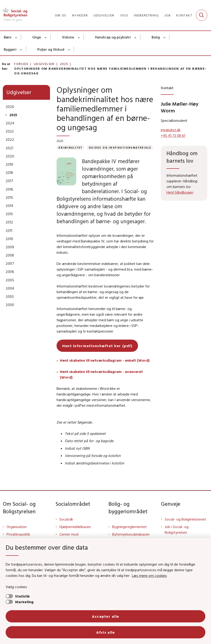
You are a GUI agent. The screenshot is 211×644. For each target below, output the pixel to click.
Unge (37, 37)
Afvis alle (106, 632)
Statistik (22, 596)
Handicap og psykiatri (113, 37)
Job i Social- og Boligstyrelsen (177, 529)
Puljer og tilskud (51, 49)
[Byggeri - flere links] (21, 49)
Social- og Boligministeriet (185, 519)
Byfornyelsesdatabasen (131, 534)
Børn (8, 37)
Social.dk (66, 519)
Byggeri (10, 49)
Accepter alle (106, 616)
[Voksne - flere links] (79, 37)
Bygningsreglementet (129, 527)
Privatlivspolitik (18, 534)
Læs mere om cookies (149, 575)
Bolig (156, 37)
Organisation (17, 527)
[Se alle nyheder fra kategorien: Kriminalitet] (70, 148)
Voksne (68, 37)
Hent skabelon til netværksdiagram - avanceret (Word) (101, 374)
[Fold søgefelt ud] (202, 15)
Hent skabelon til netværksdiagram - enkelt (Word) (105, 360)
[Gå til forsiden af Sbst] (14, 15)
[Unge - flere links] (46, 37)
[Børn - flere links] (16, 37)
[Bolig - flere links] (165, 37)
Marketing (24, 602)
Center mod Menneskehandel (73, 537)
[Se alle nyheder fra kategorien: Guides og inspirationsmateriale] (120, 148)
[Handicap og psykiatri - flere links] (136, 37)
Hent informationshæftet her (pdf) (97, 346)
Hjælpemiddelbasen (75, 527)
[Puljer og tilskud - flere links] (69, 49)
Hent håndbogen (180, 192)
